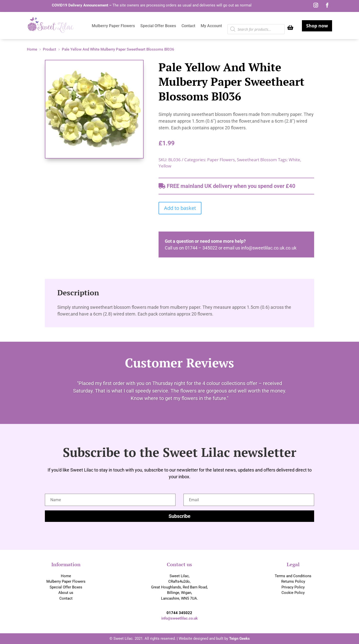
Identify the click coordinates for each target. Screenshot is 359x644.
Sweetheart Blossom (257, 160)
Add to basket (180, 208)
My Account (211, 26)
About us (66, 593)
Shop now (317, 26)
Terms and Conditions (293, 576)
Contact (188, 26)
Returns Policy (293, 581)
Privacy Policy (293, 587)
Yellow (165, 166)
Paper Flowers (221, 160)
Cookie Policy (293, 593)
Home (66, 576)
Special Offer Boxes (158, 26)
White (294, 160)
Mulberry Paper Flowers (113, 26)
